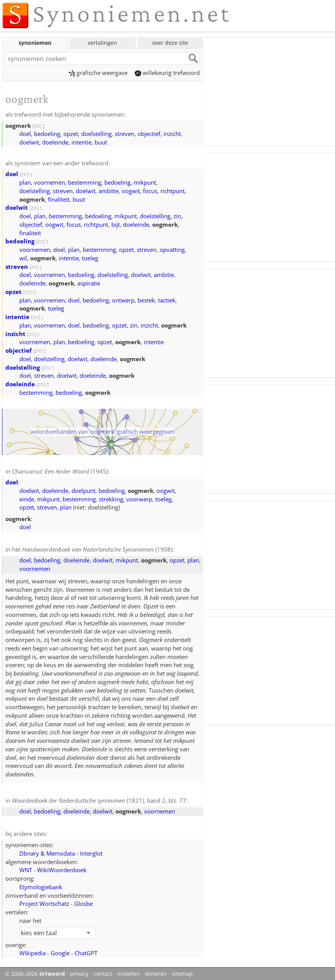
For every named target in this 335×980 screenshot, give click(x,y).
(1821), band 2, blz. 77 (99, 799)
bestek (146, 299)
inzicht (172, 133)
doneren (156, 972)
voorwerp (139, 498)
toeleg (90, 257)
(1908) (97, 548)
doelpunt (83, 489)
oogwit (131, 190)
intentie (82, 142)
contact (103, 972)
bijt (116, 224)
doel (25, 133)
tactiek (167, 299)
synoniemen (35, 43)
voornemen (49, 182)
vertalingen (102, 43)
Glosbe (83, 901)
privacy (79, 972)
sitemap (182, 972)
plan (25, 182)
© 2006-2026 (35, 972)
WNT (26, 868)
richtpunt (173, 190)
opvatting (172, 249)
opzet (71, 133)
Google (60, 951)
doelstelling (96, 133)
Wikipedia (32, 951)
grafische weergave (98, 73)
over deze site (170, 43)
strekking (111, 498)
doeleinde (55, 142)
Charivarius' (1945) (60, 470)
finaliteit (59, 199)
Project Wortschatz (44, 901)
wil (23, 257)
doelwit (29, 142)
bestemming (85, 182)
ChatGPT (86, 951)
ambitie (109, 190)
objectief (149, 133)
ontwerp (123, 299)
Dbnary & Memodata (47, 851)
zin (177, 215)
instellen (129, 972)
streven (125, 133)
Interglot (91, 851)
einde (27, 498)
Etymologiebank (41, 885)
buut (101, 142)
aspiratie (89, 282)
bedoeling (47, 133)
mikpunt (145, 182)
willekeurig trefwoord (167, 73)
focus (150, 190)
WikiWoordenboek (62, 868)
